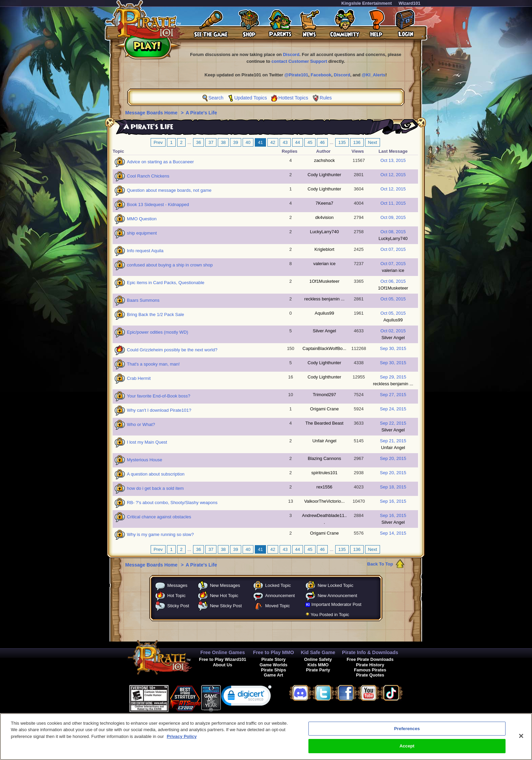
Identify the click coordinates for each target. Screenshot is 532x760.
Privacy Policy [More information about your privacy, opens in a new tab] (182, 741)
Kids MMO (318, 665)
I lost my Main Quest (147, 442)
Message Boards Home (152, 113)
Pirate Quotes (370, 675)
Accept (407, 751)
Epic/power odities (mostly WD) (158, 332)
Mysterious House (145, 460)
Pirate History (370, 665)
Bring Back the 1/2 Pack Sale (155, 314)
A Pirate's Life (201, 113)
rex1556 (325, 487)
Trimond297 (325, 395)
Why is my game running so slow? (160, 534)
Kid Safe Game (318, 652)
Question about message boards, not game (169, 190)
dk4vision (324, 217)
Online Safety (318, 659)
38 (223, 142)
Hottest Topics (293, 98)
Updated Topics (250, 98)
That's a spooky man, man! (153, 364)
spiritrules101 (324, 473)
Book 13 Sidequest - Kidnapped (158, 205)
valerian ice (324, 264)
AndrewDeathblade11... (324, 519)
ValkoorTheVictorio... (324, 501)
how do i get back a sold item (155, 488)
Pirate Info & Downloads (370, 652)
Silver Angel (325, 331)
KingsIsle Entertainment (367, 3)
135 (342, 142)
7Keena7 (324, 203)
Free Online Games (222, 652)
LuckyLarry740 (324, 232)
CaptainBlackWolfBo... (325, 348)
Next (373, 142)
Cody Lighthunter (325, 175)
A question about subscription (156, 474)
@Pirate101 (296, 75)
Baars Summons (143, 300)
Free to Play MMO (274, 652)
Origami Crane (325, 409)
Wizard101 (410, 3)
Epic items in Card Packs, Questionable (166, 283)
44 (298, 142)
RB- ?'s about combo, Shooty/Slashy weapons (172, 503)
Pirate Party (318, 670)
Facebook (321, 75)
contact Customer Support (299, 61)
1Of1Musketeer (325, 281)
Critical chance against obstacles (159, 517)
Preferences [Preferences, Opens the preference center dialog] (407, 733)
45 (310, 142)
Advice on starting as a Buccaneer (160, 162)
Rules (326, 98)
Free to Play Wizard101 (222, 659)
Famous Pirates (370, 670)
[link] (246, 697)
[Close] (521, 741)
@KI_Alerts (374, 75)
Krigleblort (325, 249)
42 (273, 142)
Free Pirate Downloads (370, 659)
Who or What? (141, 424)
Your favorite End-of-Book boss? (159, 396)
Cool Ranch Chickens (148, 176)
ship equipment (142, 233)
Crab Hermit (139, 378)
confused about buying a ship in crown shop (170, 265)
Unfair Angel (325, 441)
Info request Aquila (145, 251)
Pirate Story (273, 659)
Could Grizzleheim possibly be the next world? (172, 350)
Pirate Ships (273, 670)
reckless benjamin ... (325, 299)
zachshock (324, 160)
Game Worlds (273, 665)
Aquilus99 (325, 313)
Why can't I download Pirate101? (159, 410)
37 (211, 142)
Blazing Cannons (324, 458)
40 (248, 142)
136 (357, 142)
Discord (291, 54)
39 (235, 142)
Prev (158, 142)
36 (198, 142)
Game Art (274, 675)
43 (285, 142)
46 (322, 142)
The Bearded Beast (324, 423)
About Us (223, 665)
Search (216, 98)
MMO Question (142, 219)
